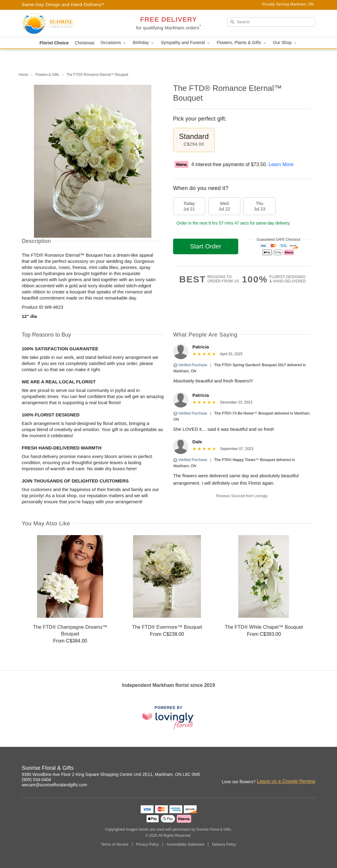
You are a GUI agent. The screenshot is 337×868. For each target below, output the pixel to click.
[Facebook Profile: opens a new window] (298, 769)
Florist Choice (54, 43)
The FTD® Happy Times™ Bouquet (245, 460)
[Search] (271, 22)
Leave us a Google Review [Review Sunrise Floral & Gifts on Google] (286, 781)
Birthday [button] (144, 43)
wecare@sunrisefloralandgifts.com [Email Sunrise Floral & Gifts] (54, 785)
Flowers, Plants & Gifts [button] (242, 43)
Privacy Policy (148, 844)
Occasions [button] (114, 43)
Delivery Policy (224, 844)
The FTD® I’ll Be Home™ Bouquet (244, 413)
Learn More (281, 164)
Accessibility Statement (185, 844)
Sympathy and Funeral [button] (186, 43)
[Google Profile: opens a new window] (311, 769)
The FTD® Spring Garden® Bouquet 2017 (250, 365)
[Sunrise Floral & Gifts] (66, 24)
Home (23, 75)
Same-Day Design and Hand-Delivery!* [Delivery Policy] (63, 4)
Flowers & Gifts (47, 75)
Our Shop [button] (285, 43)
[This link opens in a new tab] (168, 718)
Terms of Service (115, 844)
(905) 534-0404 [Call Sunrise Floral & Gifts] (36, 780)
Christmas (85, 43)
